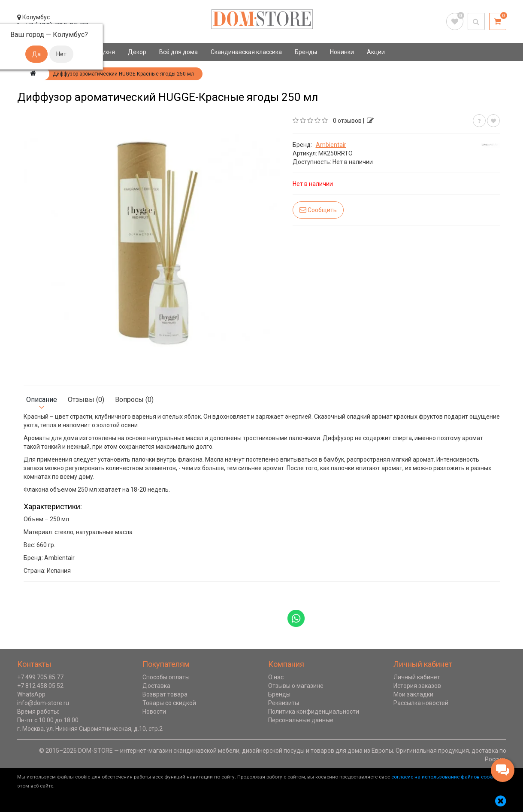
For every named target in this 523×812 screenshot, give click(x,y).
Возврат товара (165, 694)
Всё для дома (178, 52)
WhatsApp (31, 694)
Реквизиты (284, 703)
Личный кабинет (417, 677)
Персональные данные (301, 720)
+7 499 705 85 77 (40, 677)
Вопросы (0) (134, 400)
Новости (154, 712)
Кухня (107, 52)
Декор (137, 52)
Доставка (156, 686)
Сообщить (318, 210)
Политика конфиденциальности (314, 712)
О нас (276, 677)
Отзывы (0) (86, 400)
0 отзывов (347, 121)
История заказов (417, 686)
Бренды (306, 52)
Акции (376, 52)
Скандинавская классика (246, 52)
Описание (42, 400)
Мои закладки (413, 694)
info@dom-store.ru (43, 703)
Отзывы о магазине (296, 686)
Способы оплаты (166, 677)
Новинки (342, 52)
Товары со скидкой (169, 703)
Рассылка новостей (421, 703)
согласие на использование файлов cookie (444, 777)
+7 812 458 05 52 (40, 686)
